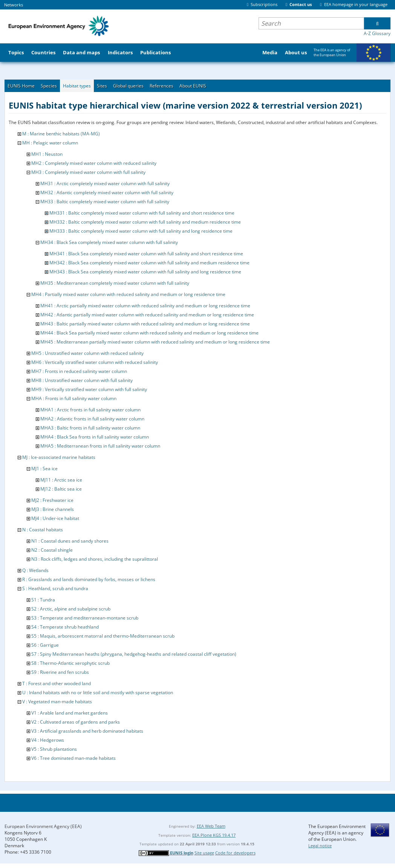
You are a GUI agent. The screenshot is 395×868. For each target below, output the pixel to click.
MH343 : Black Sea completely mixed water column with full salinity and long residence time (145, 272)
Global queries (128, 86)
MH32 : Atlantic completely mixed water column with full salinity (107, 192)
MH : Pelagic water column (50, 143)
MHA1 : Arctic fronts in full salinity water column (90, 410)
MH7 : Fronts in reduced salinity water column (79, 371)
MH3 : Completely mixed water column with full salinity (88, 172)
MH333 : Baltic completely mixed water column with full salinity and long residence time (141, 231)
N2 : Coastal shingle (52, 550)
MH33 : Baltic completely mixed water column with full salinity (105, 202)
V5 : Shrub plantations (54, 749)
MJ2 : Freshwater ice (52, 500)
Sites (102, 86)
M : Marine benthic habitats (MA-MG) (61, 134)
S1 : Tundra (43, 600)
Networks (14, 5)
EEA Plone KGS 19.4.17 (214, 835)
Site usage (204, 853)
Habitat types (77, 86)
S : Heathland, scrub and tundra (55, 588)
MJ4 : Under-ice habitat (55, 518)
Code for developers (235, 853)
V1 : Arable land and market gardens (70, 713)
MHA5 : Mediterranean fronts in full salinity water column (100, 446)
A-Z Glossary (377, 33)
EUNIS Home (21, 86)
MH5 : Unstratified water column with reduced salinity (87, 353)
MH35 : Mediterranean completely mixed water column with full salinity (115, 283)
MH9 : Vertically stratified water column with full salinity (89, 389)
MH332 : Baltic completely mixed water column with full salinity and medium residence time (145, 222)
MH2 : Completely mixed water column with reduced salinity (94, 163)
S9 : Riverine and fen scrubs (60, 672)
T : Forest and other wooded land (57, 683)
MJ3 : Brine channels (53, 509)
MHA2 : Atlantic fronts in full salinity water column (92, 419)
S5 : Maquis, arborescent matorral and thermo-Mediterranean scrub (103, 636)
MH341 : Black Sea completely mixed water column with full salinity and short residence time (146, 254)
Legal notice (320, 846)
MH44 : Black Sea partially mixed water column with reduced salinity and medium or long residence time (149, 333)
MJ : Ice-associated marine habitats (59, 457)
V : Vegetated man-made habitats (57, 702)
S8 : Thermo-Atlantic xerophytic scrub (70, 663)
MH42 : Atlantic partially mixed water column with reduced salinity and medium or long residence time (147, 315)
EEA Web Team (211, 826)
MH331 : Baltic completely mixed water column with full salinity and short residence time (142, 213)
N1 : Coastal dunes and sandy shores (70, 541)
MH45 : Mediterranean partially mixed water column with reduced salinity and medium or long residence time (155, 342)
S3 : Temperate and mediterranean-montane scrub (85, 618)
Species (49, 86)
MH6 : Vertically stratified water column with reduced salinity (95, 362)
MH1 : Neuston (47, 154)
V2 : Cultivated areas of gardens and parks (76, 722)
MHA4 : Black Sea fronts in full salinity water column (95, 437)
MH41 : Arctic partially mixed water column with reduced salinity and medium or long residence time (145, 306)
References (162, 86)
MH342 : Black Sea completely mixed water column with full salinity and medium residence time (149, 263)
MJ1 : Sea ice (44, 469)
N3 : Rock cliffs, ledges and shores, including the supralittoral (95, 559)
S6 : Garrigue (45, 645)
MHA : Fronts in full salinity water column (74, 398)
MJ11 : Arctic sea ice (61, 480)
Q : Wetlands (35, 570)
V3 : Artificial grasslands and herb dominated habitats (87, 731)
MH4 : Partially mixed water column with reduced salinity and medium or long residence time (128, 294)
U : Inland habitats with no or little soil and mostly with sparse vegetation (98, 692)
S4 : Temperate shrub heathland (65, 627)
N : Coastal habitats (43, 530)
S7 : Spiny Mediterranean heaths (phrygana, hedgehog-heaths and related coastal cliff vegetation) (134, 654)
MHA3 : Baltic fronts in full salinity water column (90, 428)
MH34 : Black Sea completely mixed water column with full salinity (109, 242)
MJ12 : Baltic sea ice (61, 489)
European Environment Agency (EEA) (43, 826)
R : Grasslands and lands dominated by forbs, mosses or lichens (89, 579)
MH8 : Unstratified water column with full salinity (82, 380)
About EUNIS (193, 86)
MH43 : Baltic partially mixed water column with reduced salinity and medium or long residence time (145, 324)
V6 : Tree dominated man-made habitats (73, 758)
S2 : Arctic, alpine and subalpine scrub (71, 609)
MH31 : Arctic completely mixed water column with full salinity (105, 183)
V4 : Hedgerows (48, 740)
